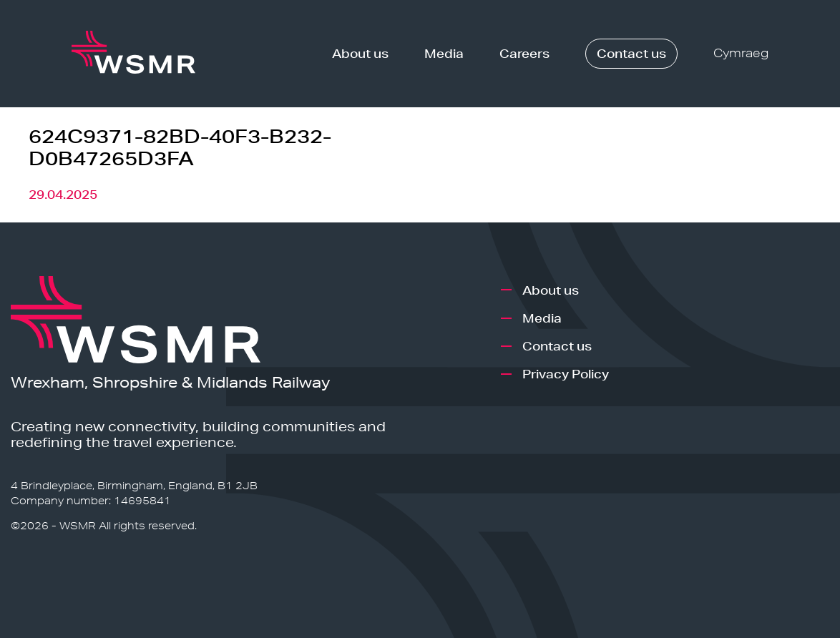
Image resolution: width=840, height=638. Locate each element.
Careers (524, 53)
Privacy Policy (566, 374)
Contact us (631, 53)
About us (360, 53)
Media (444, 53)
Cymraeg (741, 53)
